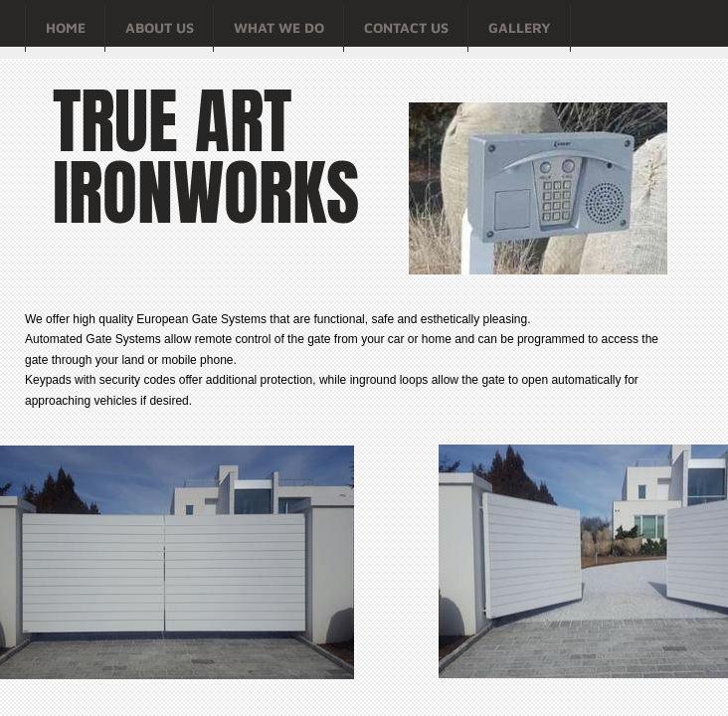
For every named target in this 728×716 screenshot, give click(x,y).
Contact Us (406, 27)
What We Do (279, 27)
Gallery (520, 27)
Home (66, 27)
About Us (160, 27)
